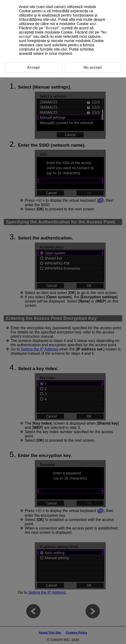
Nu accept (93, 67)
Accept (52, 28)
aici (93, 24)
